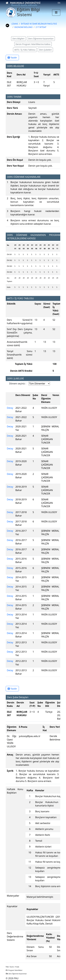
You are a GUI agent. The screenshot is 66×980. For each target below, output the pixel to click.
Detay (10, 408)
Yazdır (12, 58)
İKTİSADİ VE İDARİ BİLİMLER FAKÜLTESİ (39, 24)
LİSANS (15, 24)
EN (59, 3)
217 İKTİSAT (41, 27)
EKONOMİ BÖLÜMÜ (23, 27)
